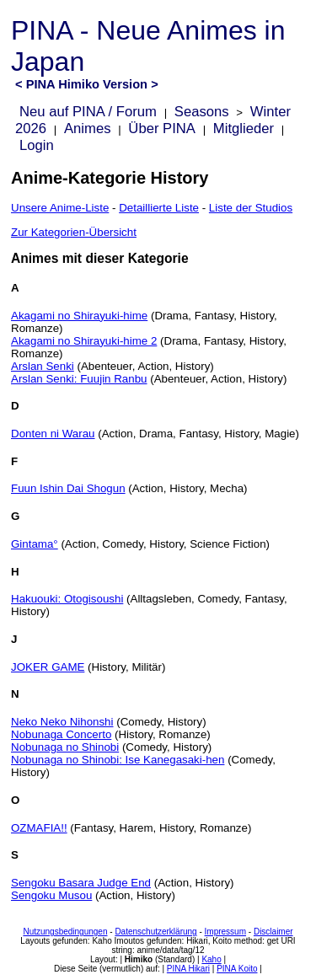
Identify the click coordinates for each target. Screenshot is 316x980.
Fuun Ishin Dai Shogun (68, 488)
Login (37, 145)
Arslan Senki (43, 366)
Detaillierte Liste (159, 208)
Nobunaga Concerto (61, 734)
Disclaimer (273, 932)
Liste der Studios (251, 208)
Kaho (211, 959)
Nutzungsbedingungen (65, 932)
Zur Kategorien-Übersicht (74, 232)
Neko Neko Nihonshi (62, 722)
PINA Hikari (188, 969)
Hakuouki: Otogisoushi (67, 599)
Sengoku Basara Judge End (81, 883)
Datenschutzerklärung (155, 932)
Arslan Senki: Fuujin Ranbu (79, 379)
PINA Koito (237, 969)
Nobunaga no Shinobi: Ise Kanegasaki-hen (118, 760)
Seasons (202, 112)
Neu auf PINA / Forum (88, 112)
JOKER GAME (48, 667)
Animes (88, 129)
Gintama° (35, 544)
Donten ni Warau (53, 434)
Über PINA (162, 129)
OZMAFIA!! (39, 828)
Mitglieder (244, 129)
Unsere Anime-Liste (60, 208)
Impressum (225, 932)
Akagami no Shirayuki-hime (79, 316)
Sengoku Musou (51, 895)
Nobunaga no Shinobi (65, 747)
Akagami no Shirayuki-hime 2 (84, 341)
